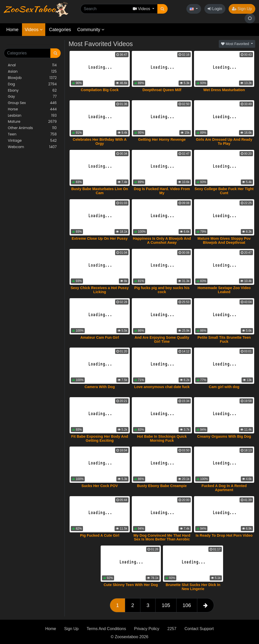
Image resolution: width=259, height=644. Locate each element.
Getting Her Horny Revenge (162, 139)
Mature (32, 122)
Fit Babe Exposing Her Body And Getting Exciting (100, 438)
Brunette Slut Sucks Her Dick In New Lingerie (193, 587)
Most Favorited (235, 44)
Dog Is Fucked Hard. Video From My (162, 191)
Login (215, 9)
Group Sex (32, 103)
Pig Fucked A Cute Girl (100, 535)
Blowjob (32, 78)
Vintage (32, 141)
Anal (32, 65)
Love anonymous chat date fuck (162, 387)
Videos (34, 30)
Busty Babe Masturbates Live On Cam (100, 191)
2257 (172, 629)
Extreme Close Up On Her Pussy (100, 238)
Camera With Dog (100, 387)
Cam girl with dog (224, 387)
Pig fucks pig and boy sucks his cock (162, 290)
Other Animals (32, 128)
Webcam (32, 147)
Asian (32, 72)
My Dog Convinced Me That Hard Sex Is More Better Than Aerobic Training (162, 539)
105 (166, 605)
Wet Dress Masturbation (224, 90)
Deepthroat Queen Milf (162, 90)
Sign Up (242, 9)
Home (12, 30)
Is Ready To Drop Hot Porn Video (224, 535)
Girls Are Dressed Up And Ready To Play (224, 142)
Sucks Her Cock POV (100, 486)
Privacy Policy (147, 629)
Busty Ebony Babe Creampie (162, 486)
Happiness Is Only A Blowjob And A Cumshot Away (162, 240)
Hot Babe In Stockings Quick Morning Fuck (162, 438)
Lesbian (32, 116)
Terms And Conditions (106, 629)
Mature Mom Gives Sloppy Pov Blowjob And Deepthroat (224, 240)
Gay (32, 97)
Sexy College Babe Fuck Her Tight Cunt (224, 191)
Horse (32, 109)
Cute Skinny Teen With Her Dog (131, 585)
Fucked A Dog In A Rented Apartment (224, 488)
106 (187, 605)
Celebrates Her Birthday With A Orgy (100, 142)
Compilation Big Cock (100, 90)
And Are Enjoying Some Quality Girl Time (162, 339)
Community (91, 30)
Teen (32, 134)
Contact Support (199, 629)
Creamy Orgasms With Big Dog (224, 436)
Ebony (32, 90)
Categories (60, 30)
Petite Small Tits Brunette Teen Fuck (224, 339)
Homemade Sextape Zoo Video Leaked (224, 290)
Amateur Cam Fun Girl (100, 337)
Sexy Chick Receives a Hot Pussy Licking (100, 290)
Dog (32, 84)
